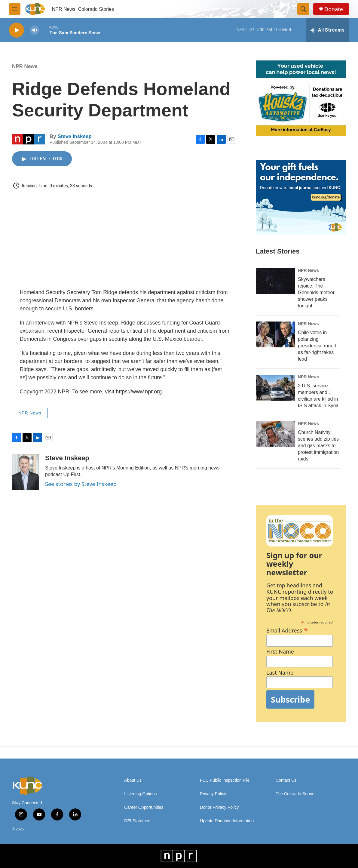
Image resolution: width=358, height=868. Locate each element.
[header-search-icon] (303, 9)
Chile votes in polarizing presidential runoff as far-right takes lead (317, 346)
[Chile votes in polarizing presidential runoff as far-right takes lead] (275, 334)
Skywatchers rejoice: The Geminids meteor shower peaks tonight (316, 292)
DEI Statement (138, 821)
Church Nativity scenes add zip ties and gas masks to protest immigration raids (318, 446)
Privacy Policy (213, 794)
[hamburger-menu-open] (15, 9)
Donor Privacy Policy (219, 807)
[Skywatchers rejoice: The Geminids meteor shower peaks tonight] (275, 281)
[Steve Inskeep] (26, 472)
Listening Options (140, 794)
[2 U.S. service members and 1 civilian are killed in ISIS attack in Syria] (275, 388)
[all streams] (327, 30)
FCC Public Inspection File (225, 780)
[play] (17, 30)
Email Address (287, 630)
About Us (133, 780)
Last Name (280, 673)
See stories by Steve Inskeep (81, 484)
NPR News (25, 66)
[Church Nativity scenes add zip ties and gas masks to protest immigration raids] (275, 434)
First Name (280, 652)
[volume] (35, 30)
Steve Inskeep (74, 136)
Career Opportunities (144, 807)
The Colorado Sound (295, 794)
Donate (334, 9)
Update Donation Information (227, 821)
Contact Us (286, 780)
